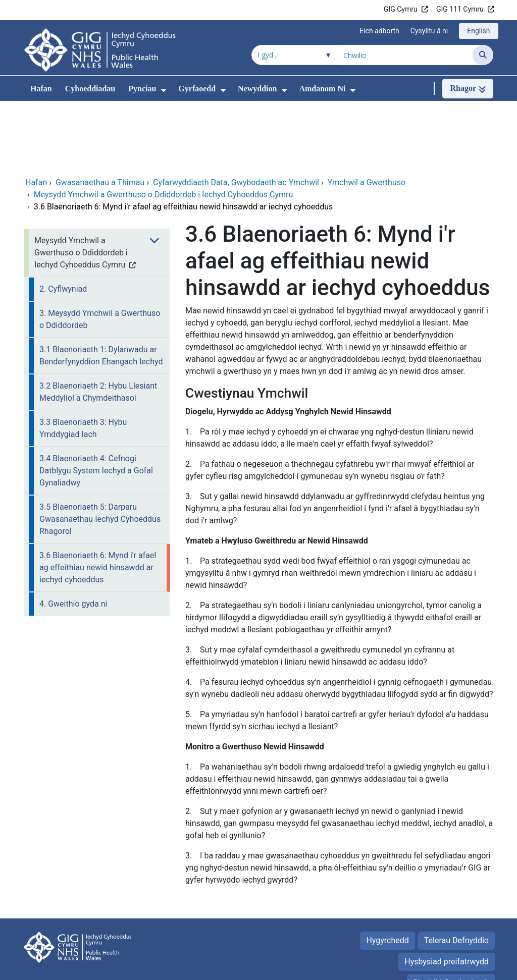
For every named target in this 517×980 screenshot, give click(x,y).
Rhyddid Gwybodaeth (451, 915)
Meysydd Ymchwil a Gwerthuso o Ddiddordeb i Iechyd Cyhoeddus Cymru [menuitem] (81, 185)
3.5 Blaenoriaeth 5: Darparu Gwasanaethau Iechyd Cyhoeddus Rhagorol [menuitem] (100, 451)
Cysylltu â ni (429, 31)
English (478, 31)
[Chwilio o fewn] (294, 55)
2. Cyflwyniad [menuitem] (63, 221)
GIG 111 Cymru (460, 9)
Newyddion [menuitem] (257, 89)
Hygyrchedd (387, 873)
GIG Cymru (401, 9)
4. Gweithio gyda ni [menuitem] (73, 536)
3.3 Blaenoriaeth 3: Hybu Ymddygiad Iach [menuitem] (83, 361)
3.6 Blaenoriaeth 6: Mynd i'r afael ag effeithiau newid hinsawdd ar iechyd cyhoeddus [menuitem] (98, 500)
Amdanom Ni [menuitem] (322, 89)
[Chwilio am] (405, 55)
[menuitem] (164, 90)
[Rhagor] (468, 89)
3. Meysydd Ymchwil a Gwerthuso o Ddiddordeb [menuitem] (100, 252)
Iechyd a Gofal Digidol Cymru (442, 967)
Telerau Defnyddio (456, 873)
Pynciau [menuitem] (142, 89)
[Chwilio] (483, 55)
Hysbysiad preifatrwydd (447, 894)
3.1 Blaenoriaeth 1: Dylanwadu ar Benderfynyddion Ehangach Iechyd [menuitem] (101, 288)
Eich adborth (379, 31)
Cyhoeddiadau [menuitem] (90, 89)
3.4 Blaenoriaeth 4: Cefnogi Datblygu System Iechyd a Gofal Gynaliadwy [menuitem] (96, 403)
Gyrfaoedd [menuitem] (197, 89)
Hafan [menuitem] (41, 89)
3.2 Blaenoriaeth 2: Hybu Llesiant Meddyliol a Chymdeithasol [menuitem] (98, 324)
